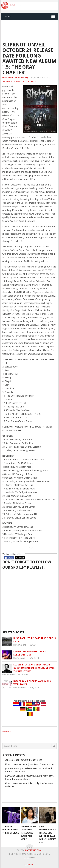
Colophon (29, 858)
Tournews (15, 81)
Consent (30, 865)
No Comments (29, 81)
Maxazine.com (33, 850)
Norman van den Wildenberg (15, 78)
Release (6, 81)
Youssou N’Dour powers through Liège (24, 760)
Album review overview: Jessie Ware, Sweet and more (30, 764)
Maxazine (7, 732)
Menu (7, 16)
